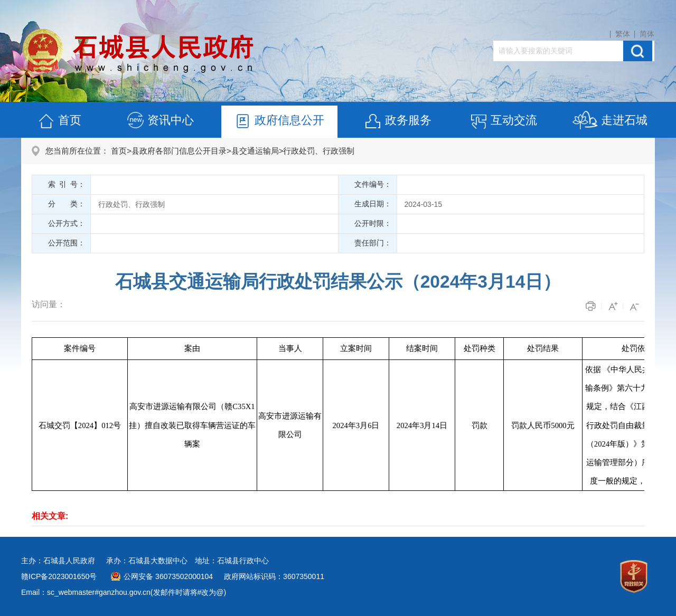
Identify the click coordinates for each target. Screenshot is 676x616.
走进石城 (610, 122)
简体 (647, 34)
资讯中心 (160, 122)
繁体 (623, 34)
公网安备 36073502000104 (168, 576)
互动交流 (503, 122)
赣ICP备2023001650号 (59, 576)
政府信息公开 (279, 122)
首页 (59, 122)
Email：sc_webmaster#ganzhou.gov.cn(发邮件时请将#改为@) (124, 592)
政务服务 (398, 122)
